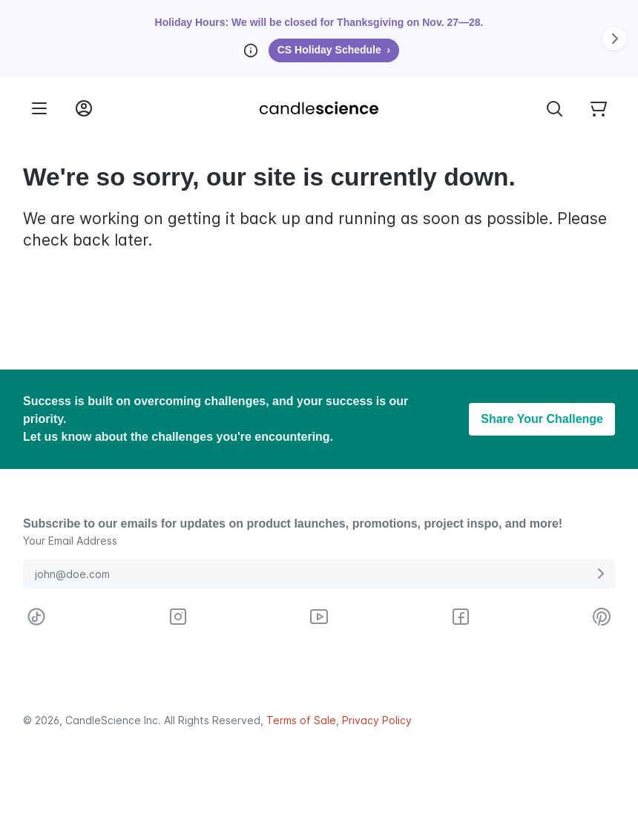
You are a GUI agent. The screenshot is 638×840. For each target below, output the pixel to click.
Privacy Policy (377, 720)
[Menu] (39, 108)
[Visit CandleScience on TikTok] (36, 617)
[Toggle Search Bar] (554, 108)
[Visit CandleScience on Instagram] (178, 617)
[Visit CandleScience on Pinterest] (602, 617)
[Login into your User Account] (84, 108)
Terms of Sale (301, 720)
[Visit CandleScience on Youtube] (319, 617)
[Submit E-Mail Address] (600, 574)
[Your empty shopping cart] (599, 108)
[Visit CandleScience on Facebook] (461, 617)
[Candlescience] (319, 108)
